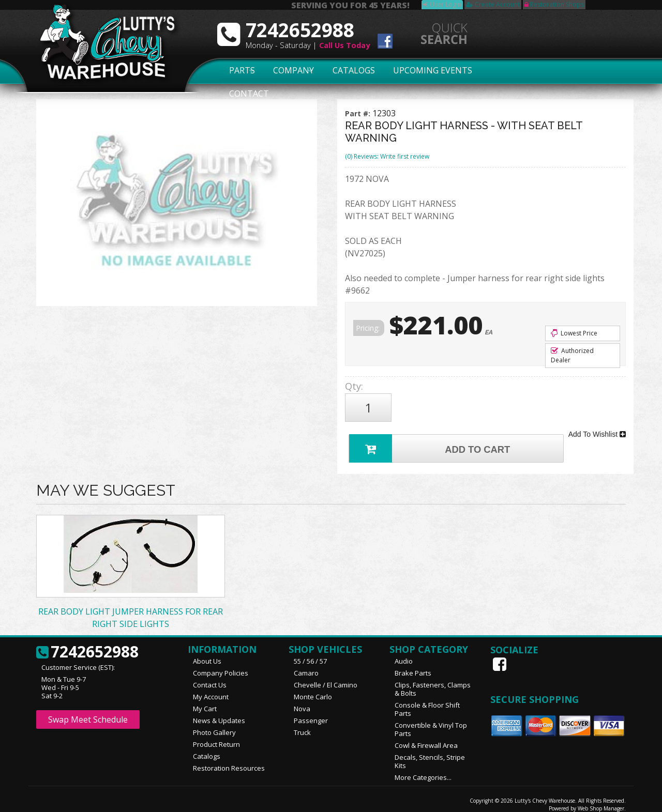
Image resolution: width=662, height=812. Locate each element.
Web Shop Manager (601, 800)
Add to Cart (432, 439)
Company (291, 71)
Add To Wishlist (597, 428)
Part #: (359, 113)
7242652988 (87, 644)
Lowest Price (574, 333)
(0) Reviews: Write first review (387, 156)
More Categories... (423, 769)
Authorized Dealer (572, 355)
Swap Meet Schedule (88, 711)
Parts (236, 71)
